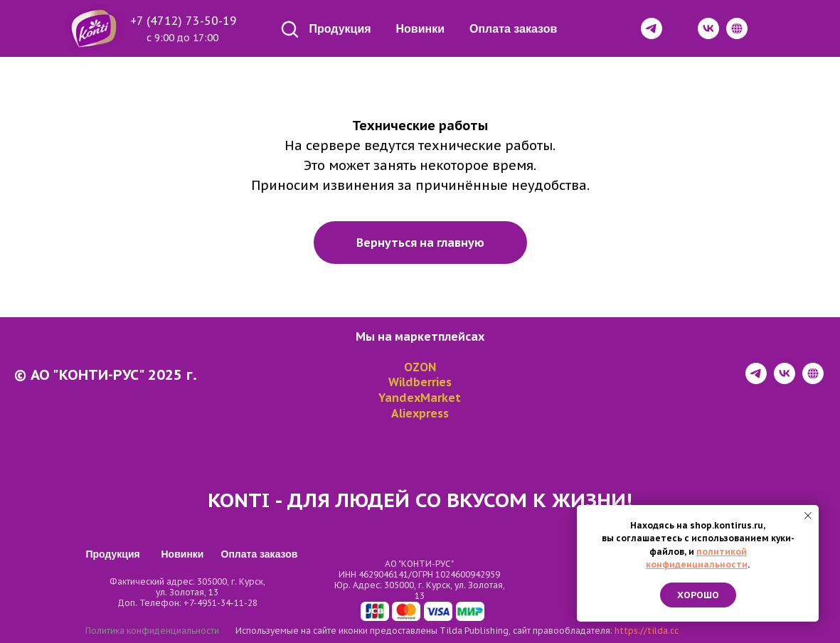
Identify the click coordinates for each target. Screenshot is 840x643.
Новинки (421, 29)
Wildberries (420, 382)
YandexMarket (420, 398)
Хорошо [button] (698, 595)
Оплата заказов (513, 29)
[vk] (785, 380)
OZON (420, 367)
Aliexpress (420, 413)
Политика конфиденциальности (152, 631)
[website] (813, 380)
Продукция (340, 29)
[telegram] (756, 380)
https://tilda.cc (647, 631)
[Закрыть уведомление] (808, 516)
